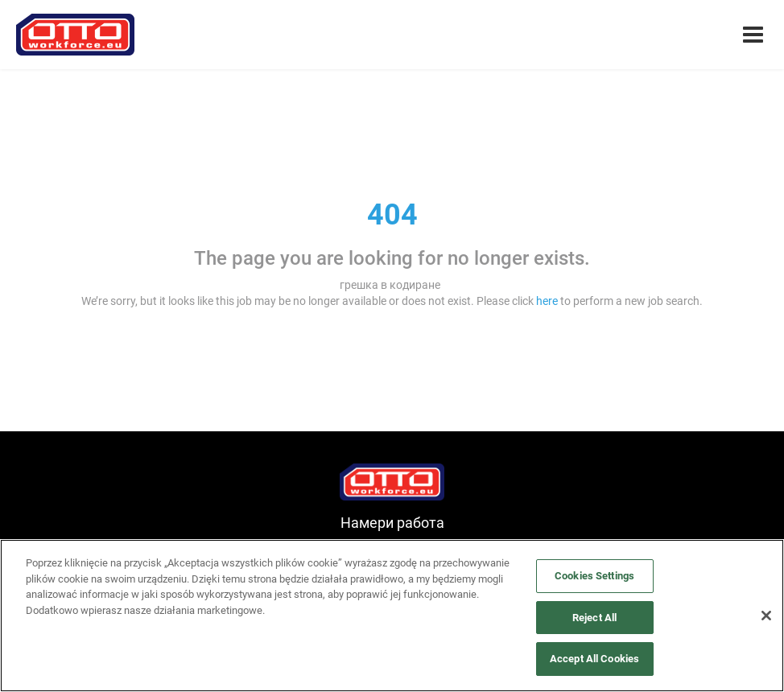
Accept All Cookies (594, 659)
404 (392, 215)
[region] (392, 616)
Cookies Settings (594, 576)
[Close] (766, 616)
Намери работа (392, 523)
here (547, 301)
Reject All (594, 618)
